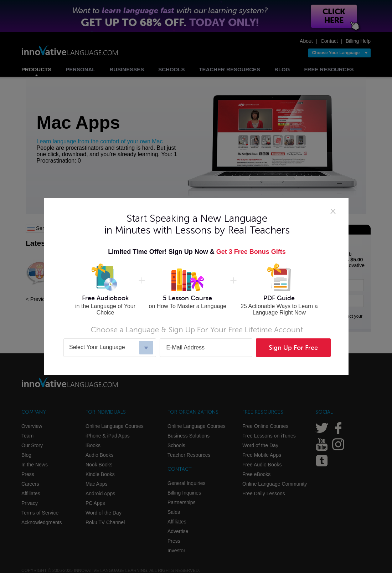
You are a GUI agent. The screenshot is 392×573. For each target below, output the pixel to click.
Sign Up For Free (293, 348)
